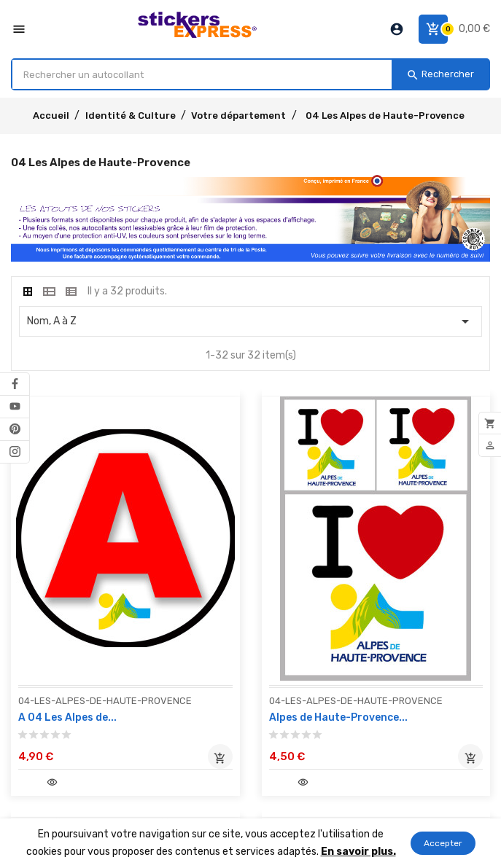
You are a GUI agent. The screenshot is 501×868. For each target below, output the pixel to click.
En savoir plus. (358, 852)
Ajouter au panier (220, 756)
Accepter (443, 843)
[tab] (28, 292)
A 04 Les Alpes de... (67, 718)
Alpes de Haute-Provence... (338, 718)
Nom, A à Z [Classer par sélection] (250, 321)
